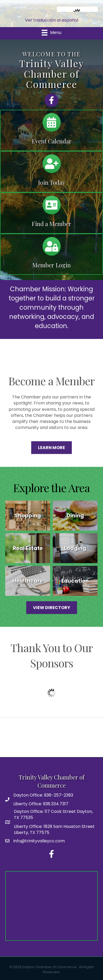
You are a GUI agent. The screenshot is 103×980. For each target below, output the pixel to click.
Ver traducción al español (51, 20)
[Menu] (51, 33)
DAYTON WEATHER (51, 737)
